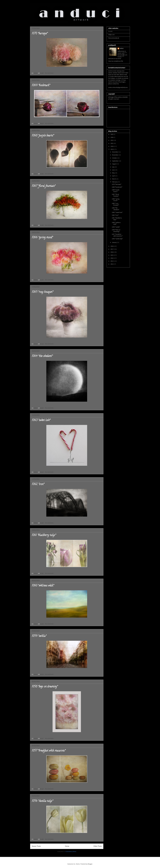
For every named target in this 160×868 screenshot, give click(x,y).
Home (67, 846)
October (115, 158)
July (113, 167)
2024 (112, 137)
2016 (112, 252)
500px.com (111, 35)
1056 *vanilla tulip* (42, 801)
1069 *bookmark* (41, 86)
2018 (112, 246)
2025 (112, 135)
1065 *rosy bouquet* (42, 292)
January (114, 243)
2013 (112, 261)
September (115, 161)
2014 (112, 258)
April (114, 176)
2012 (112, 264)
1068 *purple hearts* (43, 136)
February (115, 182)
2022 (112, 140)
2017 (112, 249)
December (115, 152)
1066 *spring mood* (42, 238)
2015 (112, 255)
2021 (112, 143)
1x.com (110, 31)
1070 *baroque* (40, 34)
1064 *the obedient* (42, 356)
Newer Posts (36, 846)
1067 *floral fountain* (44, 186)
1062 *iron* (38, 484)
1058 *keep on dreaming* (45, 687)
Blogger (90, 864)
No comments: (50, 73)
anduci (122, 49)
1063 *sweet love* (41, 420)
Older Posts (98, 846)
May (114, 173)
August (114, 164)
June (114, 170)
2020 (112, 146)
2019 (112, 149)
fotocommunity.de (114, 38)
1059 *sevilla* (39, 636)
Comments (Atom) (71, 852)
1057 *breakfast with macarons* (49, 751)
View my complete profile (116, 61)
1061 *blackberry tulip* (44, 535)
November (115, 155)
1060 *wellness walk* (43, 586)
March (114, 179)
